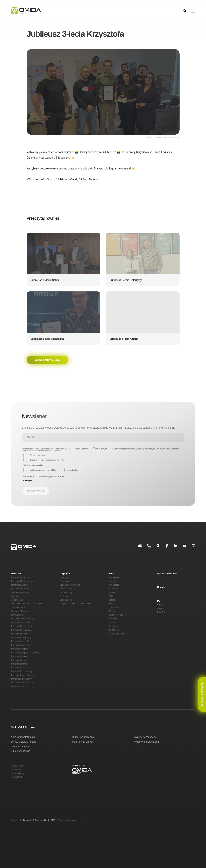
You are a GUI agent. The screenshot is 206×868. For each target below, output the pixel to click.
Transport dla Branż (20, 596)
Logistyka (65, 579)
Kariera (112, 601)
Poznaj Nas (114, 583)
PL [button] (158, 607)
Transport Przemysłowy (22, 699)
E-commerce (66, 588)
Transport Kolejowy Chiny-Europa (27, 669)
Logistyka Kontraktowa (71, 592)
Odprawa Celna (18, 618)
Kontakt (162, 593)
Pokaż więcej (27, 485)
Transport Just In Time (21, 656)
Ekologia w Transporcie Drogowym (27, 613)
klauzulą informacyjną (55, 464)
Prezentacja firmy (117, 648)
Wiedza (112, 622)
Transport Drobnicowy (22, 643)
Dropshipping (66, 601)
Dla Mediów (114, 643)
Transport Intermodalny (22, 583)
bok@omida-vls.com (84, 764)
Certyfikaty (114, 639)
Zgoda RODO (17, 801)
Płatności (113, 630)
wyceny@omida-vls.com (147, 764)
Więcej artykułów (47, 361)
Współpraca (114, 592)
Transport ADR (18, 626)
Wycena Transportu (168, 579)
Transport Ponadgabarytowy (24, 695)
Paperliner (16, 605)
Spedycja (64, 583)
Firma (112, 579)
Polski (160, 612)
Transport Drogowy (20, 648)
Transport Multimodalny (22, 690)
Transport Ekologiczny (21, 652)
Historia (112, 588)
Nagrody (113, 609)
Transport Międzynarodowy (24, 588)
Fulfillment (65, 605)
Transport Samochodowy (23, 703)
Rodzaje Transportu (20, 601)
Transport (16, 579)
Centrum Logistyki (68, 596)
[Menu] (193, 11)
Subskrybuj (35, 496)
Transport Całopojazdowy (23, 630)
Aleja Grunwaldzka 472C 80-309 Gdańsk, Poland (24, 761)
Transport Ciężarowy (21, 635)
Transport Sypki (18, 707)
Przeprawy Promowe (21, 622)
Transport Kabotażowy (22, 660)
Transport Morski (19, 686)
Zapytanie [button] (202, 694)
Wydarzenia (114, 618)
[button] (63, 260)
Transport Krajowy (20, 592)
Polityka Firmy (18, 788)
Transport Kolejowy (20, 665)
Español (161, 620)
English (161, 616)
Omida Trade (17, 609)
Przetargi (113, 596)
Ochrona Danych (19, 797)
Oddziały (113, 635)
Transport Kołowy (19, 673)
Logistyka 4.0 (66, 609)
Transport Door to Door (22, 639)
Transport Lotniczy (20, 677)
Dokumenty (16, 792)
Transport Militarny (20, 682)
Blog (111, 613)
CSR (110, 605)
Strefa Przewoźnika (118, 626)
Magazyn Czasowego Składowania (76, 613)
